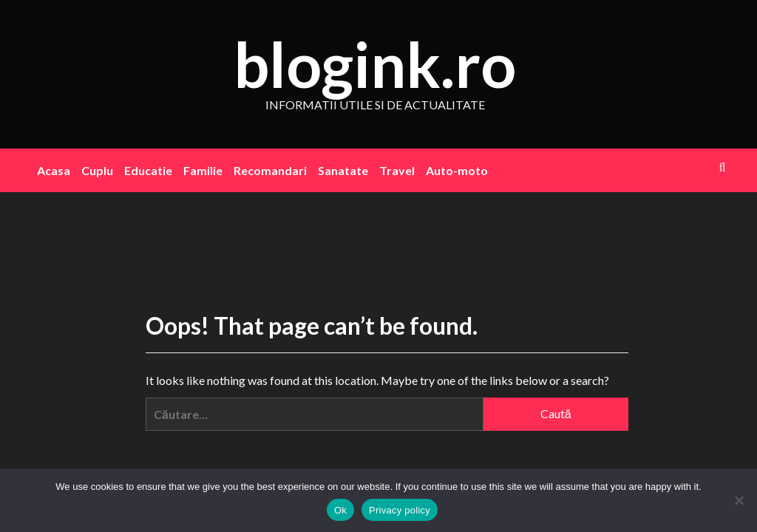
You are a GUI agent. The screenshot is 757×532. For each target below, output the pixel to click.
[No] (739, 500)
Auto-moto (457, 170)
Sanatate (343, 170)
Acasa (54, 170)
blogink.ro (375, 64)
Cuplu (97, 170)
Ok (340, 510)
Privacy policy (400, 510)
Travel (397, 170)
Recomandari (270, 170)
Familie (203, 170)
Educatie (148, 170)
